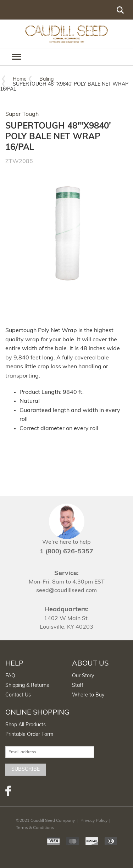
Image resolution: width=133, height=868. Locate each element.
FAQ (10, 676)
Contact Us (18, 695)
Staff (78, 686)
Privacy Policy (94, 821)
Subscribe (26, 769)
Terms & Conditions (35, 828)
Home (20, 79)
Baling (46, 79)
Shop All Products (26, 725)
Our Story (83, 676)
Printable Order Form (29, 735)
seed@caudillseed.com (66, 591)
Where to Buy (88, 695)
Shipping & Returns (27, 686)
